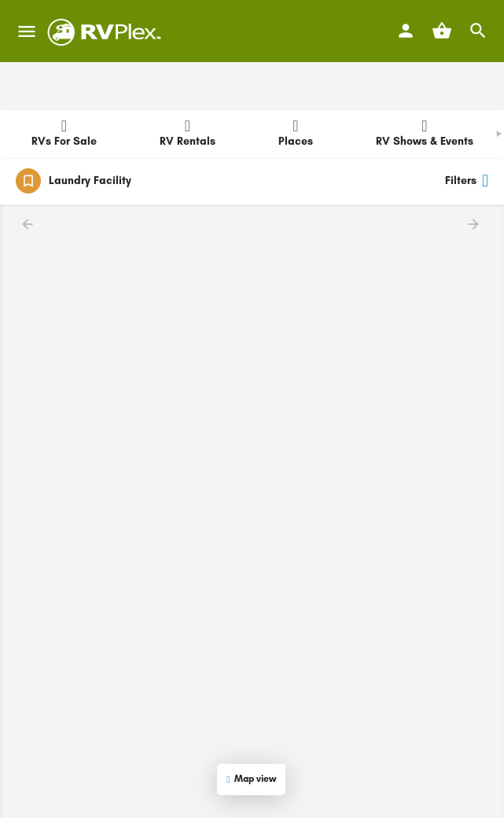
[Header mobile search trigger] (478, 31)
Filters (467, 181)
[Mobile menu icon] (27, 31)
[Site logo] (107, 31)
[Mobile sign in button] (406, 31)
